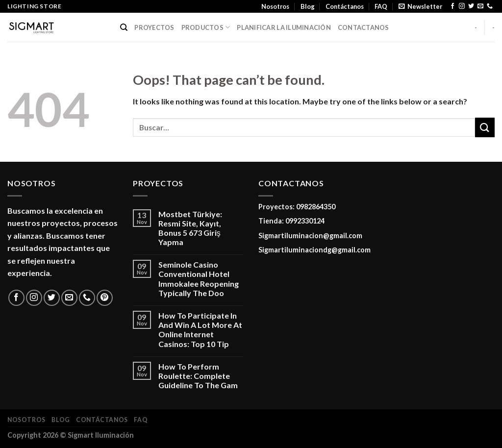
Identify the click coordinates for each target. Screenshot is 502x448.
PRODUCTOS (206, 27)
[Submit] (485, 127)
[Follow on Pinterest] (105, 298)
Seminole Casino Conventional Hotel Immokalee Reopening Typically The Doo (199, 279)
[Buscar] (124, 27)
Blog (308, 6)
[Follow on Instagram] (462, 6)
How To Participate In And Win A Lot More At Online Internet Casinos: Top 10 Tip (200, 330)
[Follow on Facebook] (452, 6)
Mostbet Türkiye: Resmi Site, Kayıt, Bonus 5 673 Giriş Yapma (190, 228)
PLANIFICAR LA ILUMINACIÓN (284, 27)
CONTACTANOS (364, 27)
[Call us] (490, 6)
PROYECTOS (154, 27)
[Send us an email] (480, 6)
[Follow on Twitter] (471, 6)
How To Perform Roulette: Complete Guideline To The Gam (198, 376)
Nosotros (275, 6)
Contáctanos (345, 6)
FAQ (381, 6)
